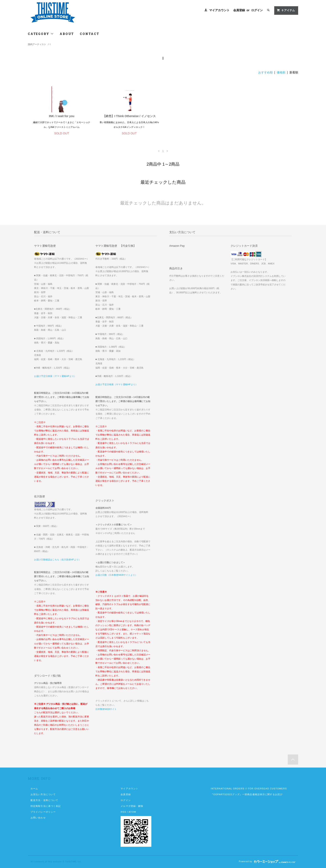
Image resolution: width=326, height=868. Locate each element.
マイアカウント (219, 10)
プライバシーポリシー (43, 812)
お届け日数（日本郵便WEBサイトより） (116, 575)
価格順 (281, 72)
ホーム (34, 789)
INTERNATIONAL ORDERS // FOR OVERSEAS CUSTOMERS (249, 789)
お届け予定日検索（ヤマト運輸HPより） (55, 376)
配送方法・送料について (44, 800)
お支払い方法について (43, 794)
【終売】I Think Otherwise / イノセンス (129, 116)
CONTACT (90, 34)
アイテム (286, 10)
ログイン (257, 10)
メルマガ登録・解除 (132, 806)
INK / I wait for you (62, 116)
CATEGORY (41, 34)
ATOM (132, 812)
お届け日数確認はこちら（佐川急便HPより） (57, 560)
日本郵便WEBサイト (106, 709)
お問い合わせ (38, 818)
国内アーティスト (37, 44)
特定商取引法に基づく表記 (46, 806)
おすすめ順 (265, 72)
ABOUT (67, 34)
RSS (123, 812)
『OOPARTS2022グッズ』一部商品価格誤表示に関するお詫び (247, 794)
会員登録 (239, 10)
